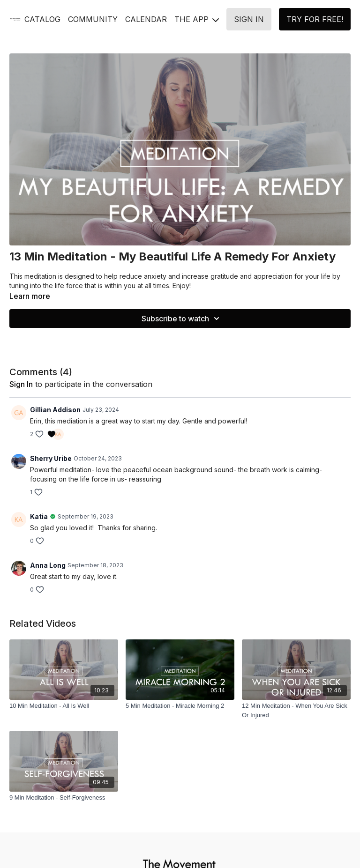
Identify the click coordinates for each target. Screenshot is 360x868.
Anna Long (48, 565)
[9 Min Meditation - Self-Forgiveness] (64, 798)
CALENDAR (146, 19)
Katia (39, 516)
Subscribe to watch (182, 319)
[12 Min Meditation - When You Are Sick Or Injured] (296, 710)
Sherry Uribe (51, 458)
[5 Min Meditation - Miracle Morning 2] (180, 706)
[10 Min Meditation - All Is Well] (64, 706)
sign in (21, 384)
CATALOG (42, 19)
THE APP (197, 19)
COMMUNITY (93, 19)
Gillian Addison (55, 410)
